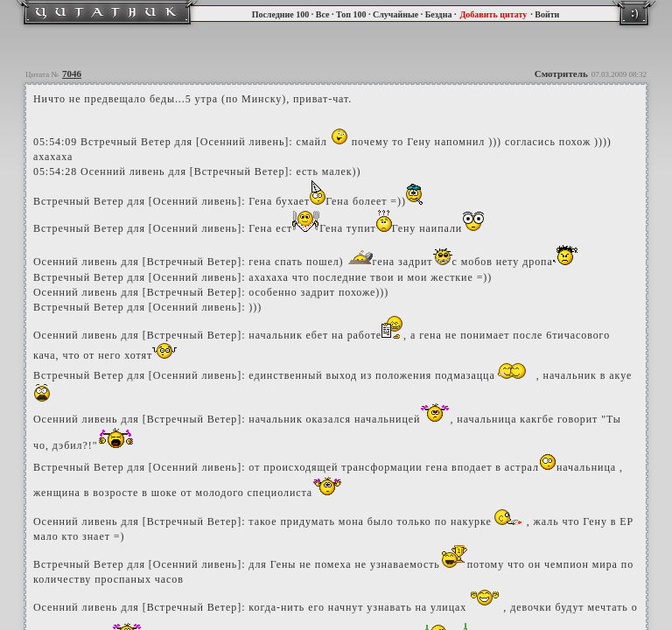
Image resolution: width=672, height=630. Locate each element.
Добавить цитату (493, 14)
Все (323, 14)
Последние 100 (281, 14)
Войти (547, 14)
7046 (72, 73)
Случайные (395, 14)
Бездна (439, 14)
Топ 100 (351, 14)
